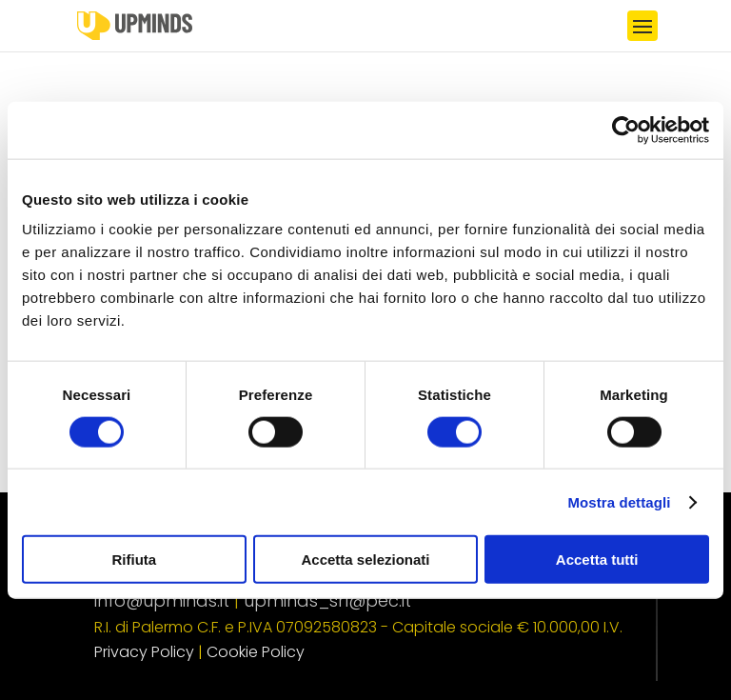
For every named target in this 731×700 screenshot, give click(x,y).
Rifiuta (134, 560)
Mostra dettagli (619, 501)
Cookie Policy (256, 652)
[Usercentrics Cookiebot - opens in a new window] (626, 130)
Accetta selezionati (365, 560)
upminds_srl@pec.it (327, 600)
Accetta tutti (597, 560)
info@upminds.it (162, 600)
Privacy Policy (144, 652)
